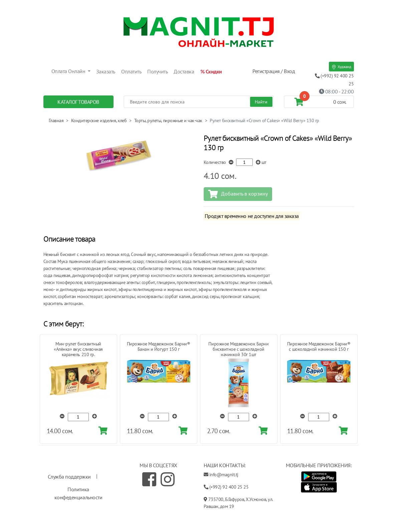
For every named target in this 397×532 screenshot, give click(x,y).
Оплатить (131, 71)
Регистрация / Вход (274, 71)
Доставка (184, 71)
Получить (157, 71)
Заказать (106, 71)
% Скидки (211, 71)
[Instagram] (168, 479)
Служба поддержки (69, 477)
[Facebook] (149, 479)
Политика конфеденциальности (78, 493)
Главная (56, 120)
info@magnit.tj (224, 475)
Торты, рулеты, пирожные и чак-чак (168, 120)
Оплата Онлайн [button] (69, 71)
